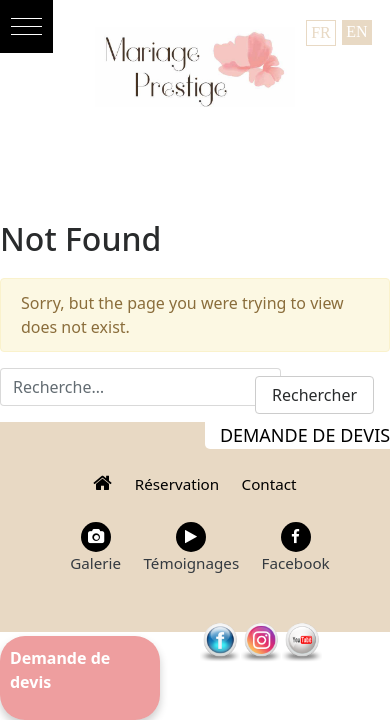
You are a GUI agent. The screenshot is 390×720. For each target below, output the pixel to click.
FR (321, 32)
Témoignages (191, 547)
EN (356, 31)
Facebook (296, 547)
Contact (269, 484)
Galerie (95, 547)
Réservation (177, 484)
